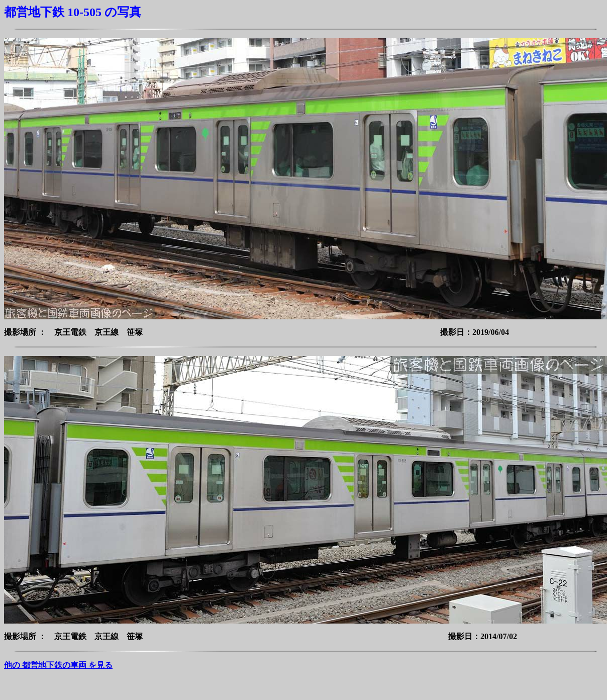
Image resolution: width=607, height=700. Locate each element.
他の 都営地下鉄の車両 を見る (58, 665)
